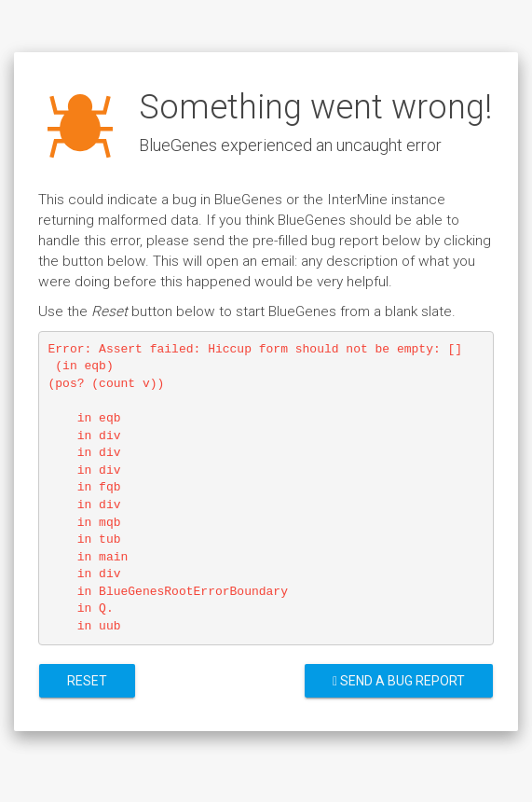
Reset (87, 681)
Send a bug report (399, 681)
